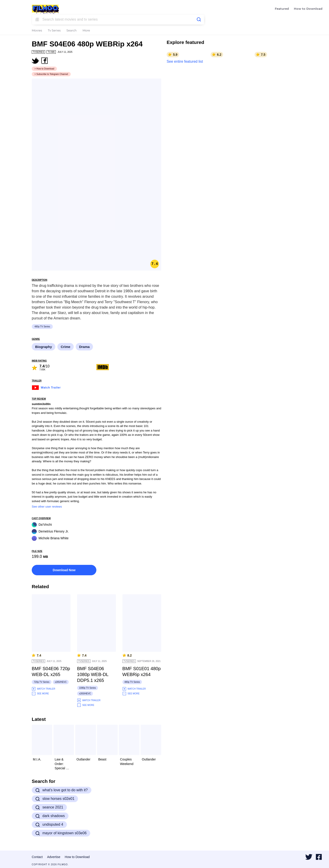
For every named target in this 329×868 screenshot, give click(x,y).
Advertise (54, 857)
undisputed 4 (49, 825)
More (86, 31)
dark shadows (50, 816)
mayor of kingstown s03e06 (61, 833)
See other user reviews (47, 507)
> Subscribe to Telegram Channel (51, 74)
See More (40, 694)
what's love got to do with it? (62, 790)
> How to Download (44, 69)
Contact (37, 857)
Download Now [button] (64, 570)
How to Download (308, 9)
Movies (37, 31)
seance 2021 (49, 807)
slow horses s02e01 (55, 799)
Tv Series (54, 31)
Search (72, 31)
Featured (282, 9)
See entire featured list (185, 61)
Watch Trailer (46, 387)
